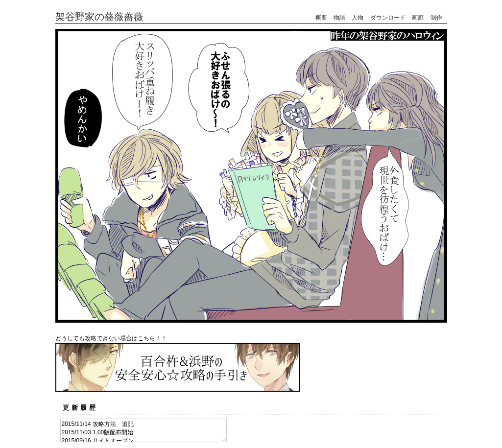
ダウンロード (388, 18)
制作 (436, 18)
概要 (321, 18)
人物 (358, 18)
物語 (339, 18)
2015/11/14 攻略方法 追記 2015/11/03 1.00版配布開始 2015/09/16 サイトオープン (143, 430)
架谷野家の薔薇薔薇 (99, 17)
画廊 (418, 18)
